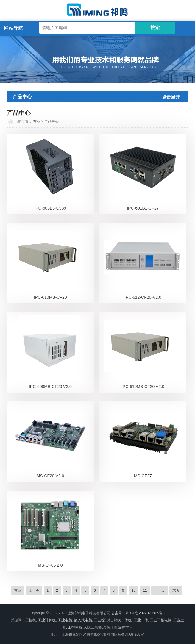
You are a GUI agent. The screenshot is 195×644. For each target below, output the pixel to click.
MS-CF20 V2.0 (50, 476)
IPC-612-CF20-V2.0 (143, 297)
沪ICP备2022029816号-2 (145, 613)
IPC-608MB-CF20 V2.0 (50, 387)
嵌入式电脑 (83, 620)
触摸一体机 (123, 620)
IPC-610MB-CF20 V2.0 (143, 387)
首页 (37, 121)
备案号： (118, 613)
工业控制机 (103, 620)
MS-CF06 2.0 (50, 565)
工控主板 (75, 627)
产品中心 (52, 121)
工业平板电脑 (161, 620)
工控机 (31, 620)
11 (145, 590)
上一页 (34, 590)
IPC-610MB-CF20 (50, 297)
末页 (176, 590)
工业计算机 (47, 620)
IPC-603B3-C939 (50, 208)
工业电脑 (65, 620)
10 (134, 590)
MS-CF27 (143, 476)
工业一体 (141, 620)
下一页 (160, 590)
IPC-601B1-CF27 (143, 208)
